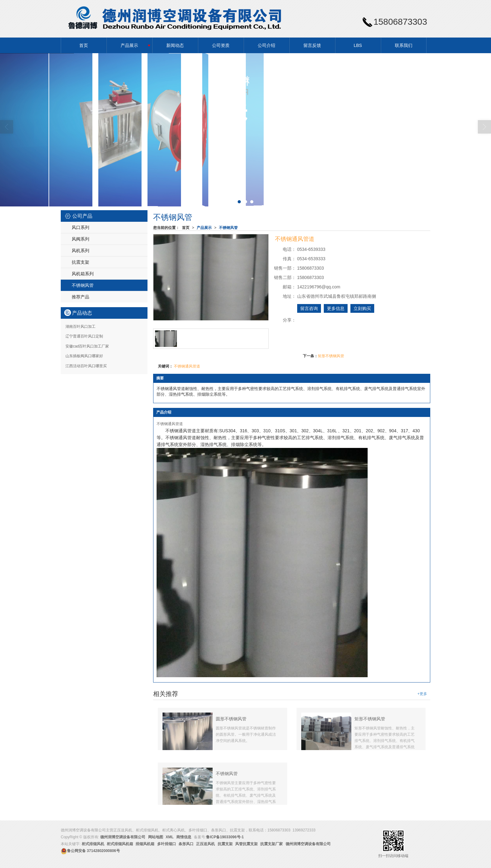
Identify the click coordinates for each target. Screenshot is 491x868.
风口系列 (80, 227)
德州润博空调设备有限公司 (123, 837)
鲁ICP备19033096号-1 (225, 837)
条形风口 (186, 844)
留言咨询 (309, 308)
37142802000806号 (90, 851)
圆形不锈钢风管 (231, 719)
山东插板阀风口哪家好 (84, 356)
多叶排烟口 (167, 844)
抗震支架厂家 (271, 844)
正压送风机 (205, 844)
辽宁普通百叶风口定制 (84, 336)
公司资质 (221, 45)
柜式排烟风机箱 (120, 844)
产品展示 (129, 45)
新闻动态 (175, 45)
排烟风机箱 (145, 844)
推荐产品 (80, 297)
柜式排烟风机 (93, 844)
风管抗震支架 (246, 844)
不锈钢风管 (228, 228)
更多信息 (336, 308)
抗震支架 (80, 262)
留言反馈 (312, 45)
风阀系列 (80, 239)
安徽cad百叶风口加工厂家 (87, 346)
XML (170, 837)
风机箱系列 (83, 274)
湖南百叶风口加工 (80, 327)
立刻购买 (362, 308)
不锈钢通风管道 (187, 366)
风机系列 (80, 251)
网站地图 (156, 837)
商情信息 (184, 837)
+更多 (422, 694)
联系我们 (404, 45)
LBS (358, 45)
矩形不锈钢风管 (331, 356)
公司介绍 (266, 45)
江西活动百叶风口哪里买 (86, 366)
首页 (84, 45)
